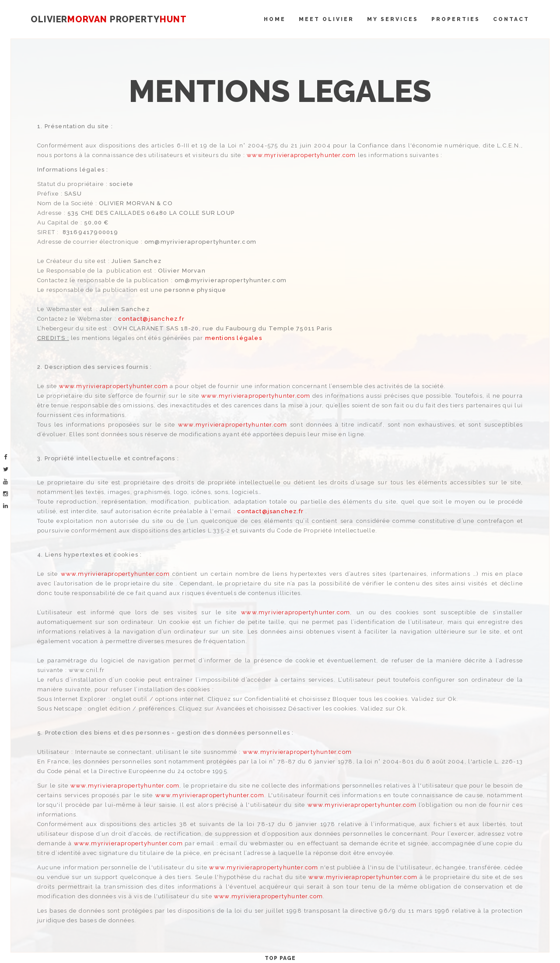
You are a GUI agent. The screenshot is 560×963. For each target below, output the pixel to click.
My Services (393, 19)
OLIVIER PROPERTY (108, 19)
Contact (511, 19)
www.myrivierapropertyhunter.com (301, 155)
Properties (456, 19)
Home (275, 19)
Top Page (280, 958)
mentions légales (234, 338)
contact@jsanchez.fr (151, 319)
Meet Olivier (326, 19)
